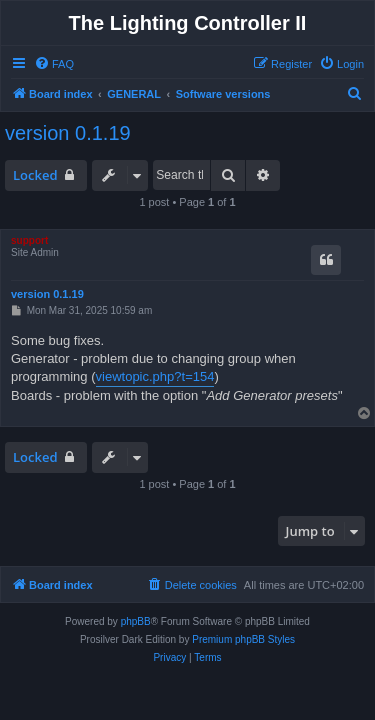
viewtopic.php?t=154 (155, 376)
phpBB (136, 621)
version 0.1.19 (68, 133)
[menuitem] (54, 64)
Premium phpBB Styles (243, 639)
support (29, 240)
